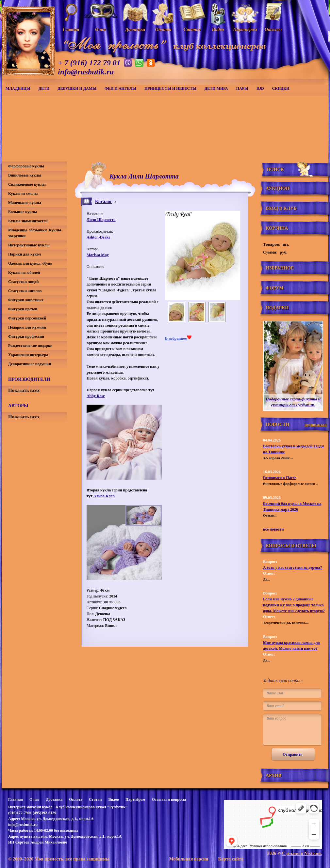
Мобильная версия (189, 859)
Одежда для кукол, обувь (30, 263)
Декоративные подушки (30, 364)
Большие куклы (23, 212)
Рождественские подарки (30, 346)
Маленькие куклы (25, 203)
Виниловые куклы (25, 175)
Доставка (54, 799)
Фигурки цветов (23, 309)
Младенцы (18, 88)
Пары (242, 88)
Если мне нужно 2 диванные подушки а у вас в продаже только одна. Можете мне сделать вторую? (294, 605)
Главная (16, 799)
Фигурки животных (26, 300)
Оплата (76, 799)
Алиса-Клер (104, 496)
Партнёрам (135, 799)
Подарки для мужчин (27, 327)
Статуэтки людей (23, 282)
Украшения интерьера (28, 355)
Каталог (104, 201)
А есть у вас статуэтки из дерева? (293, 567)
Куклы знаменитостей (28, 221)
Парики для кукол (25, 254)
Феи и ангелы (120, 88)
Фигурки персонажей (27, 318)
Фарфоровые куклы (26, 166)
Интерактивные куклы (29, 245)
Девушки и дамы (77, 88)
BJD (260, 88)
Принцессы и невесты (170, 88)
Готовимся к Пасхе (280, 478)
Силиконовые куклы (27, 184)
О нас (34, 799)
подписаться (316, 425)
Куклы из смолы (23, 194)
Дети (44, 88)
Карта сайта (231, 859)
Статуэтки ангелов (25, 291)
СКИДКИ (281, 88)
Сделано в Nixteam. (302, 853)
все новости (273, 529)
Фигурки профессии (26, 336)
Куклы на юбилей (24, 272)
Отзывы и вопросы (169, 799)
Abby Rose (96, 396)
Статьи (95, 799)
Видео (113, 799)
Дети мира (216, 88)
